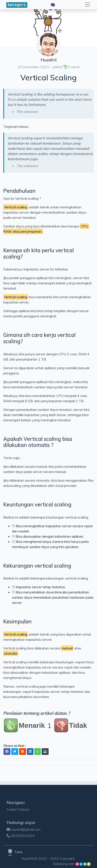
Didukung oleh (72, 864)
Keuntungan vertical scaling (37, 504)
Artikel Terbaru (18, 809)
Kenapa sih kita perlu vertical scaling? (39, 253)
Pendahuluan (19, 191)
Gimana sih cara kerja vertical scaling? (39, 338)
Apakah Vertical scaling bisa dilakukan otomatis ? (38, 442)
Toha (14, 852)
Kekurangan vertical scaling (37, 566)
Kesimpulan (17, 621)
